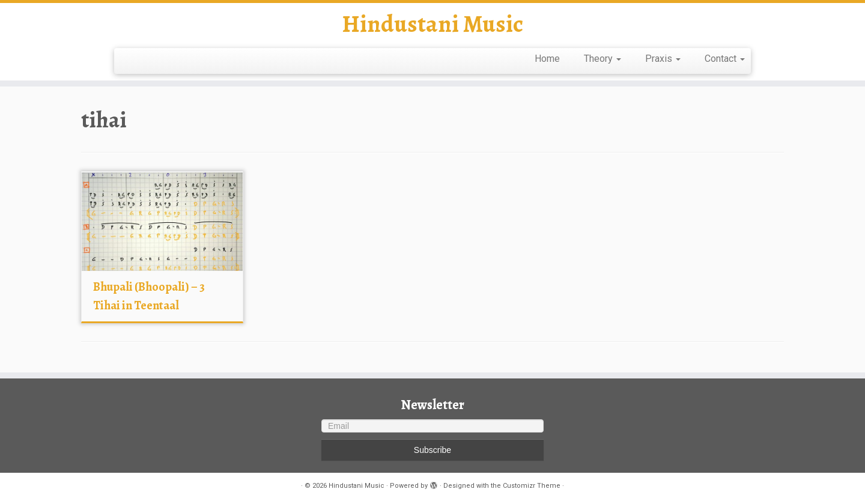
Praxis (663, 59)
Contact (725, 59)
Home (547, 59)
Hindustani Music (432, 24)
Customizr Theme (532, 486)
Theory (602, 59)
